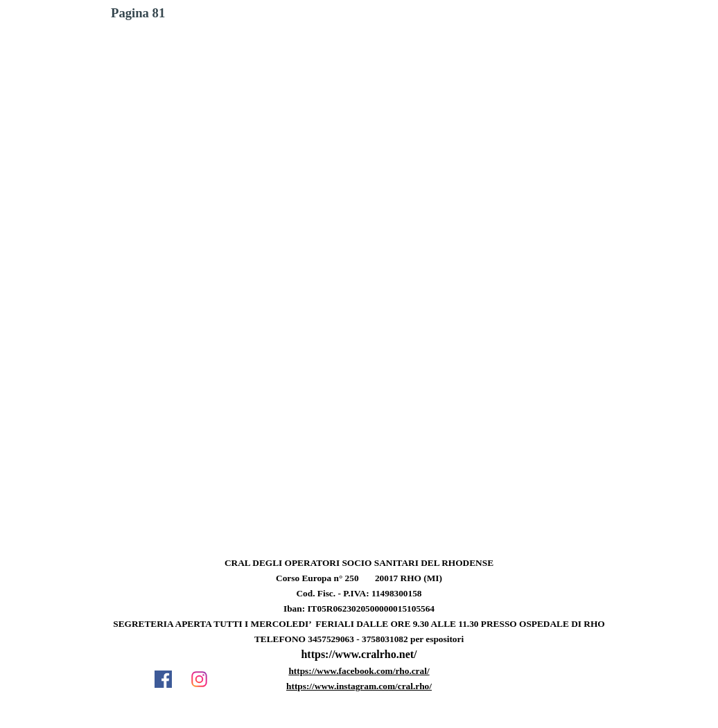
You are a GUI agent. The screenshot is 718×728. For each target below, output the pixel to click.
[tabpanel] (359, 632)
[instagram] (199, 679)
